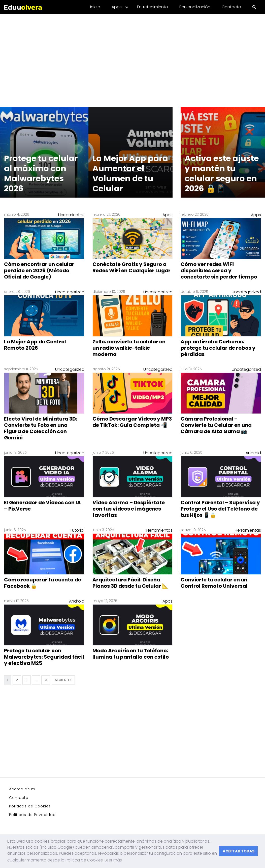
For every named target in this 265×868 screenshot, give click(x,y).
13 (46, 680)
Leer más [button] (113, 860)
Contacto (231, 7)
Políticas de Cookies (30, 806)
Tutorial (77, 530)
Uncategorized (70, 292)
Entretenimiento (153, 7)
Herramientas (71, 215)
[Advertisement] (132, 58)
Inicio (95, 7)
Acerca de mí (23, 789)
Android (253, 453)
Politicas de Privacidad (32, 815)
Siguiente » (63, 680)
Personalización (195, 7)
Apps (117, 7)
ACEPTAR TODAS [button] (239, 851)
